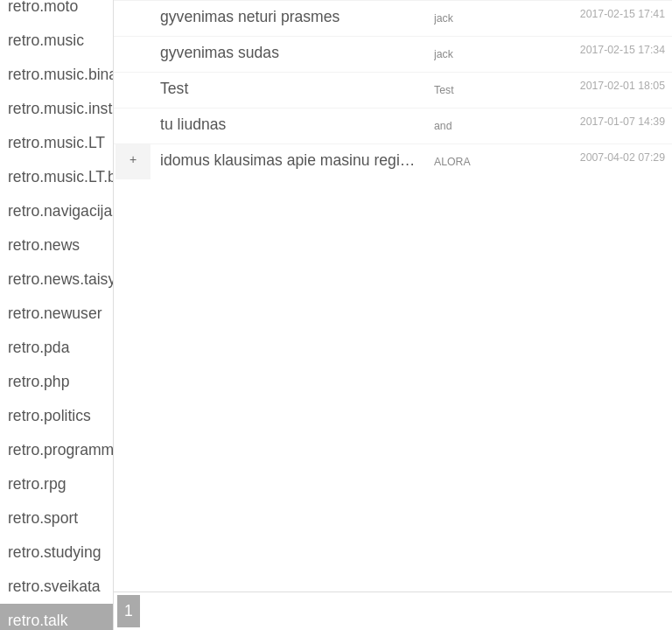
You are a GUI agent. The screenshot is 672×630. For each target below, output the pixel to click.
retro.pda (38, 347)
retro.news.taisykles (60, 279)
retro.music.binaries (60, 74)
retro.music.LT (56, 143)
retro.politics (49, 416)
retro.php (38, 381)
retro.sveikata (54, 586)
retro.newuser (55, 313)
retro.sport (43, 518)
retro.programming (60, 450)
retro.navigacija (60, 211)
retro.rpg (37, 484)
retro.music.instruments (60, 108)
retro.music (46, 40)
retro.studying (55, 552)
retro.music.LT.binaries (60, 177)
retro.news (44, 245)
